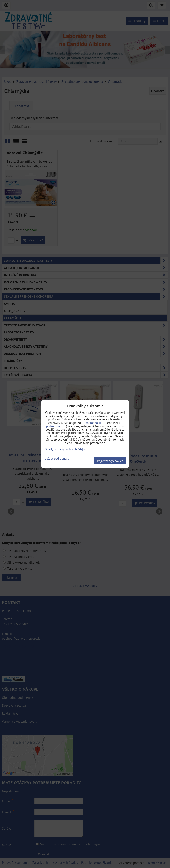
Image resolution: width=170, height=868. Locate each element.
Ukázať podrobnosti (57, 459)
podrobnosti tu (95, 423)
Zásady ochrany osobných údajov (65, 449)
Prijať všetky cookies (110, 461)
